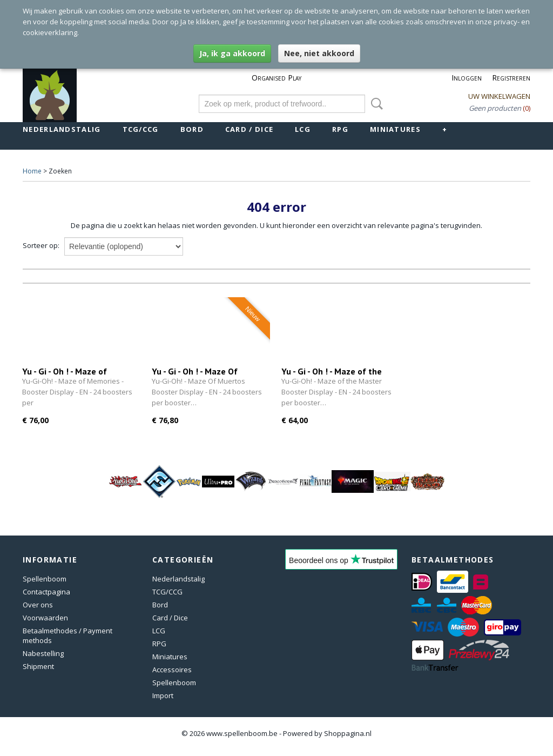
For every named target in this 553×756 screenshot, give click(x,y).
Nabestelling (43, 653)
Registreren (511, 78)
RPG (340, 129)
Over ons (38, 605)
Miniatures (395, 129)
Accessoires (172, 670)
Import (163, 695)
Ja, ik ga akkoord (232, 53)
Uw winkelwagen (499, 96)
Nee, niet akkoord (319, 53)
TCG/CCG (141, 129)
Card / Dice (249, 129)
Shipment (38, 666)
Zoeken (375, 104)
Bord (192, 129)
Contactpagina (46, 592)
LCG (303, 129)
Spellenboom (45, 579)
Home (32, 171)
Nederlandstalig (62, 129)
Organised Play (276, 78)
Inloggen (467, 78)
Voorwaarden (45, 618)
